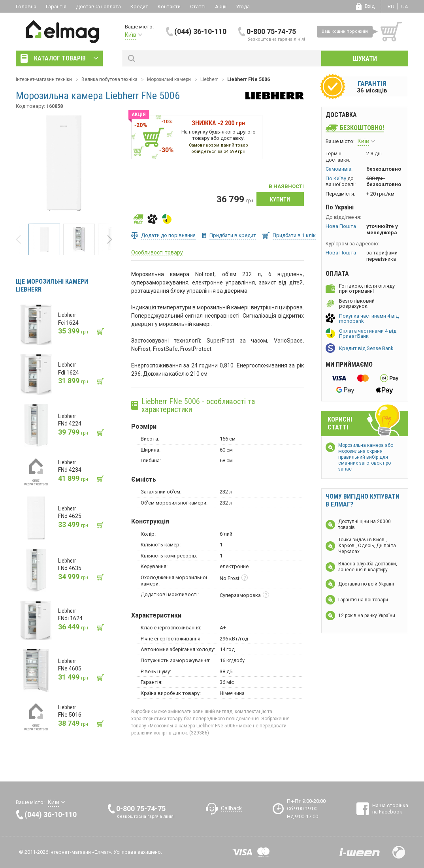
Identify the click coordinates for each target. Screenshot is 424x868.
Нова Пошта (341, 226)
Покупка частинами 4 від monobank (369, 318)
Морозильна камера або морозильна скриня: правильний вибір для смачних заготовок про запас (366, 457)
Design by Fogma (399, 852)
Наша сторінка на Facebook (390, 809)
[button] (21, 239)
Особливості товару (157, 252)
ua (405, 7)
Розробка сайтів (360, 852)
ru (391, 7)
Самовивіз (338, 169)
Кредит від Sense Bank (366, 348)
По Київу (336, 178)
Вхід (370, 6)
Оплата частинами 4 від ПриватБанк (368, 333)
